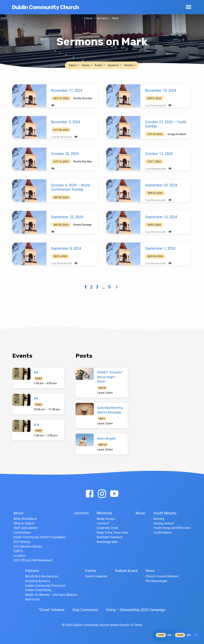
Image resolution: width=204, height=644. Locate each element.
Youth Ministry (165, 513)
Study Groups (106, 519)
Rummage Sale (107, 542)
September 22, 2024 (67, 217)
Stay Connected (85, 610)
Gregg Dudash (177, 134)
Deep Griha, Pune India (112, 532)
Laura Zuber (105, 393)
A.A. (37, 425)
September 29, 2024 (161, 185)
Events (91, 571)
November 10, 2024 (161, 91)
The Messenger (156, 581)
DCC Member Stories (28, 546)
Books (100, 65)
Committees (22, 532)
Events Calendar (96, 576)
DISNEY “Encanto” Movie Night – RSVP (110, 377)
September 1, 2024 (160, 249)
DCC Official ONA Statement (33, 560)
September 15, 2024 (161, 217)
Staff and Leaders (26, 528)
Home (89, 18)
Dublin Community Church (45, 7)
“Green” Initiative (52, 610)
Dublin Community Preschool (45, 586)
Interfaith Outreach (110, 537)
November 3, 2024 (66, 122)
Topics (74, 65)
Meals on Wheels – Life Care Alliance (51, 595)
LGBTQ (18, 551)
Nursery (159, 519)
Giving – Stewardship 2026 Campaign (136, 610)
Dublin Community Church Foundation (40, 537)
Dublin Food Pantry (38, 590)
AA (36, 372)
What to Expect (24, 523)
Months (131, 65)
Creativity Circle (107, 528)
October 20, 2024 (65, 154)
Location (20, 556)
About (18, 513)
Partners (32, 571)
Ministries (104, 513)
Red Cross (33, 599)
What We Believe (25, 519)
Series (88, 65)
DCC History (22, 542)
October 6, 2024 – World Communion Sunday (71, 187)
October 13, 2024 (159, 154)
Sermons (103, 18)
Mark (116, 18)
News (150, 571)
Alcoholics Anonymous (42, 576)
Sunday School (164, 523)
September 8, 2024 (66, 249)
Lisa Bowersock (155, 106)
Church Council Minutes (162, 576)
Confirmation (163, 532)
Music (141, 513)
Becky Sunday (83, 98)
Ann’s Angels (106, 438)
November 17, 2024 (67, 91)
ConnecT (103, 523)
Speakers (115, 65)
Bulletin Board (126, 571)
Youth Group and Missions (172, 528)
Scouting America (38, 581)
